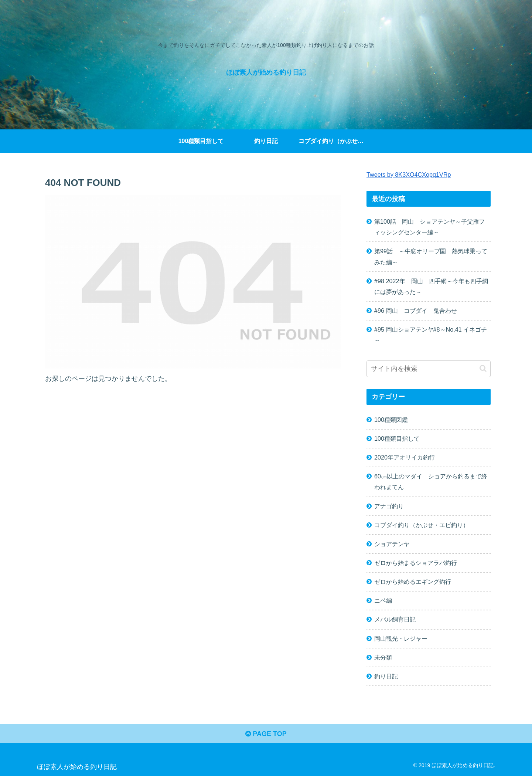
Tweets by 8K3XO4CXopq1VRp (409, 174)
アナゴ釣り (389, 506)
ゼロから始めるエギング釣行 (413, 582)
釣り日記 (386, 676)
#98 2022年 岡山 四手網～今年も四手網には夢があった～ (431, 286)
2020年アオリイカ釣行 (405, 457)
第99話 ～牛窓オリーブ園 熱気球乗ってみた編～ (431, 256)
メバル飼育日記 (395, 619)
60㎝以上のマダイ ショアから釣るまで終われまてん (431, 482)
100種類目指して (397, 438)
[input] (429, 369)
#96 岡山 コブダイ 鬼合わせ (416, 311)
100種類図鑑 (391, 420)
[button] (483, 368)
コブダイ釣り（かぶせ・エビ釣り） (422, 525)
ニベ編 (383, 600)
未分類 (383, 657)
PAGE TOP (266, 734)
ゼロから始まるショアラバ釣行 (416, 563)
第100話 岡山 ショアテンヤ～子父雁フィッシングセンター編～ (429, 227)
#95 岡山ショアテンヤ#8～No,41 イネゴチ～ (431, 335)
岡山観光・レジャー (401, 638)
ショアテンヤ (392, 544)
